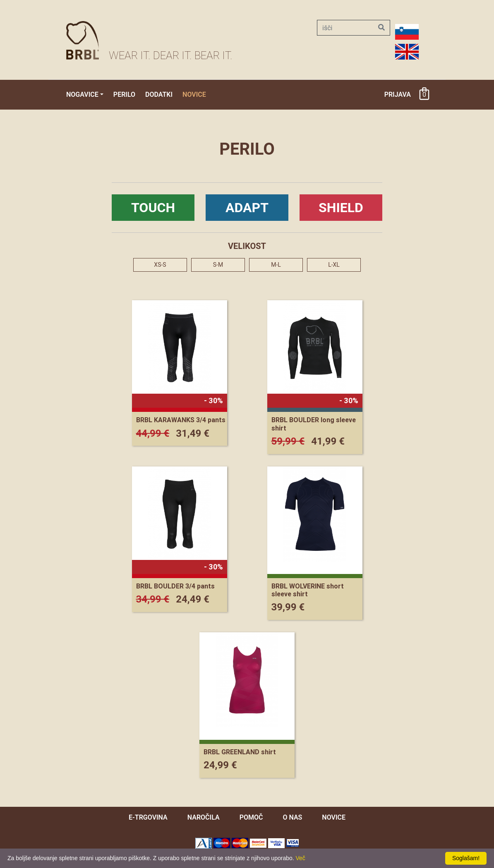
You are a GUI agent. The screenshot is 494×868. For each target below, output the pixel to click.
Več (301, 858)
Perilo (124, 94)
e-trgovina (148, 817)
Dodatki (159, 94)
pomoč (251, 817)
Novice (194, 94)
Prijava (398, 94)
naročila (204, 817)
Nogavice (82, 94)
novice (334, 817)
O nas (292, 817)
